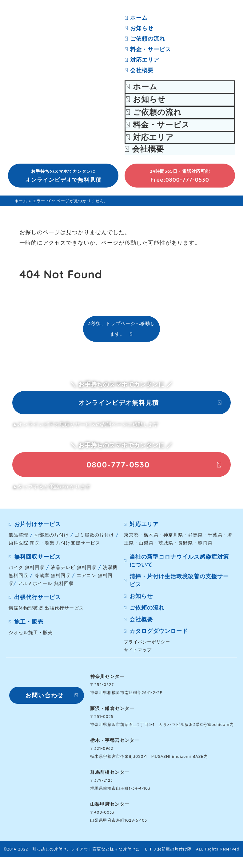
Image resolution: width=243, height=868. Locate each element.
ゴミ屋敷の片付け (94, 538)
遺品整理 (18, 538)
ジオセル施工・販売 (31, 635)
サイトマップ (138, 653)
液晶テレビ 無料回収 (74, 570)
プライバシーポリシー (147, 645)
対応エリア (142, 60)
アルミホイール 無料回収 (46, 586)
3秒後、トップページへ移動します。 (121, 329)
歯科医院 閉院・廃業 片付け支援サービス (54, 546)
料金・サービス (148, 49)
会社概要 (139, 70)
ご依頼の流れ (145, 39)
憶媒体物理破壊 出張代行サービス (46, 611)
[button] (63, 176)
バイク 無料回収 (27, 570)
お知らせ (139, 28)
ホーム (136, 18)
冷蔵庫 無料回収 (52, 578)
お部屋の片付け (52, 538)
